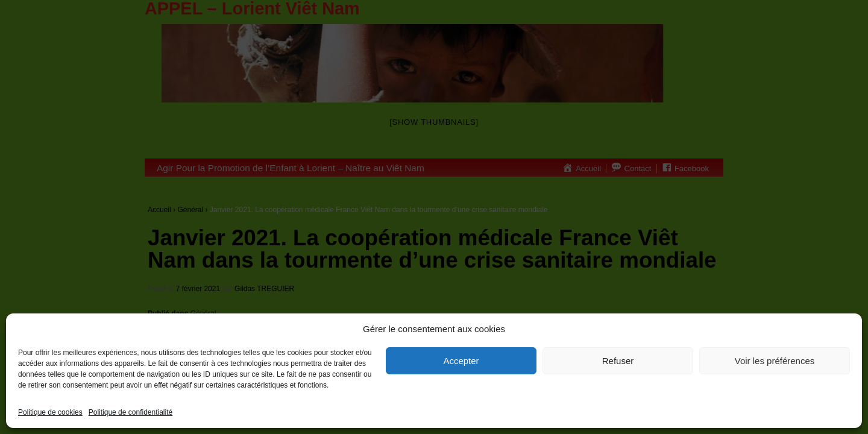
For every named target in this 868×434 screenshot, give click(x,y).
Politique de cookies (50, 412)
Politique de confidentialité (131, 412)
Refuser (618, 361)
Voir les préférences (775, 361)
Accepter (461, 361)
